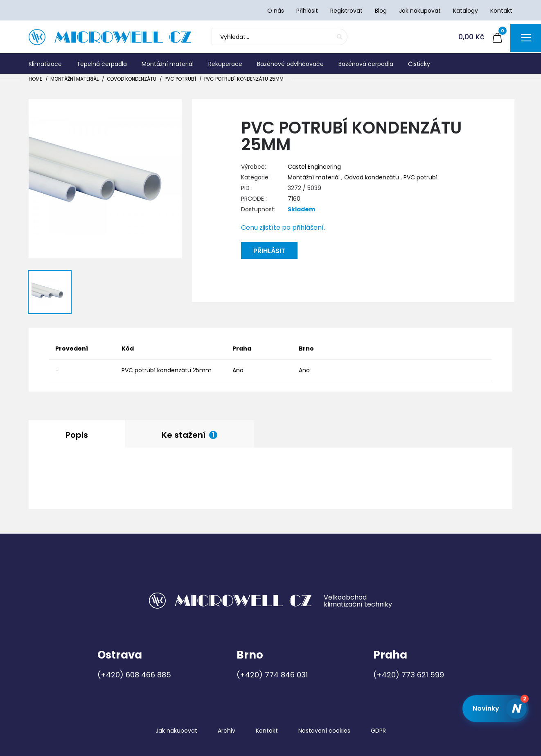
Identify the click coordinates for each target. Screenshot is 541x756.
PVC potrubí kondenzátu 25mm (244, 79)
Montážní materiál (74, 79)
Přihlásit (269, 251)
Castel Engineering (314, 167)
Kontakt (267, 731)
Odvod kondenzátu (132, 79)
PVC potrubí (180, 79)
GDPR (378, 731)
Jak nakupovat (176, 731)
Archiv (227, 731)
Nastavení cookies (324, 731)
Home (35, 79)
